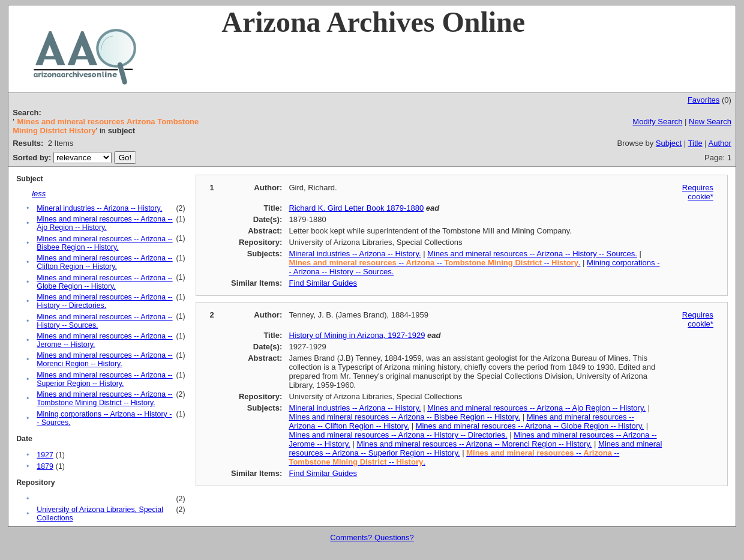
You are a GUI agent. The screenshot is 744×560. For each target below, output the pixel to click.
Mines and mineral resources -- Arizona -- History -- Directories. (104, 301)
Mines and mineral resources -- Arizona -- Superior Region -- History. (104, 379)
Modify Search (657, 122)
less (39, 194)
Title (695, 143)
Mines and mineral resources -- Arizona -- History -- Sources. (532, 254)
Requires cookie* (698, 192)
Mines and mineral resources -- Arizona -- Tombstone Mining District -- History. (104, 399)
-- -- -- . (434, 263)
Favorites (703, 100)
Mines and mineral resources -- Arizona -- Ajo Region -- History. (104, 223)
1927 (45, 455)
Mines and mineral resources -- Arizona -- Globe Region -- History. (104, 282)
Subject (669, 143)
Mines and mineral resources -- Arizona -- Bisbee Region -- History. (104, 243)
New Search (710, 122)
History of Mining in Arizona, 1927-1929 (357, 335)
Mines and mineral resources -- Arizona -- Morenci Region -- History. (104, 360)
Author (720, 143)
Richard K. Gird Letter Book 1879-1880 (356, 208)
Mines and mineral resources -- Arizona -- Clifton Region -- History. (104, 262)
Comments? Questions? (372, 537)
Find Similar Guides (322, 283)
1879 (45, 466)
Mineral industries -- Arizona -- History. (99, 208)
